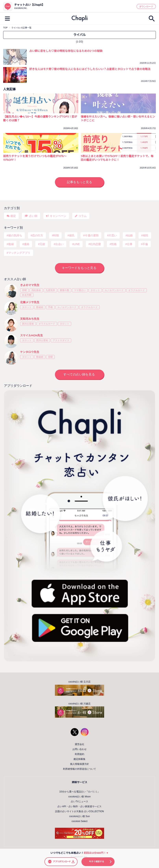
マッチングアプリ (19, 253)
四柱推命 (36, 290)
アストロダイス (61, 340)
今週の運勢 (92, 235)
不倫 (145, 244)
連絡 (27, 244)
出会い (59, 244)
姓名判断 (27, 295)
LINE (77, 244)
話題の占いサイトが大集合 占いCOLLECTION (79, 811)
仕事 (130, 244)
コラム (82, 216)
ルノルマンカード (114, 290)
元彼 (42, 244)
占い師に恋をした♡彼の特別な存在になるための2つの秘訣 (66, 51)
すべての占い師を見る (79, 374)
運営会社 (79, 744)
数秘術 (40, 307)
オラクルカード (137, 290)
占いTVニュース (79, 802)
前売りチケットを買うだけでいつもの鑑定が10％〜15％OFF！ (35, 158)
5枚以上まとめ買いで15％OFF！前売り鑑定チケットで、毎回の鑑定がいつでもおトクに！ (117, 158)
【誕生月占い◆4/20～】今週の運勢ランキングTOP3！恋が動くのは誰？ (40, 118)
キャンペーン (58, 216)
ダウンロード (146, 7)
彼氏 (72, 235)
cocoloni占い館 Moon (79, 797)
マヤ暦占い (80, 290)
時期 (56, 235)
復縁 (11, 244)
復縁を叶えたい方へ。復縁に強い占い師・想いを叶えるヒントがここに (118, 118)
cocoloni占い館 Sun (80, 816)
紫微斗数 (65, 290)
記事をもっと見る (79, 182)
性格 (114, 244)
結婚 (130, 235)
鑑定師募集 (79, 759)
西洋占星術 (28, 324)
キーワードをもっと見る (79, 268)
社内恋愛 (95, 244)
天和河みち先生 (30, 319)
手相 (50, 307)
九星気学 (50, 290)
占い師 (33, 216)
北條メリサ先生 (30, 302)
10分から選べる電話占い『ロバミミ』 (79, 792)
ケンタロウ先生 (30, 352)
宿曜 (24, 290)
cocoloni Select (80, 821)
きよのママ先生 (30, 285)
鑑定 (13, 216)
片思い (113, 235)
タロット (95, 290)
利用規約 (79, 754)
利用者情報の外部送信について (79, 769)
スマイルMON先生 (31, 335)
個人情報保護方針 (79, 764)
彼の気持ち (15, 235)
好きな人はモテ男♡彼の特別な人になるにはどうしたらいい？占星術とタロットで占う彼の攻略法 (90, 69)
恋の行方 (38, 235)
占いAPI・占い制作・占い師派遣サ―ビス (79, 806)
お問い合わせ (79, 749)
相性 (146, 235)
